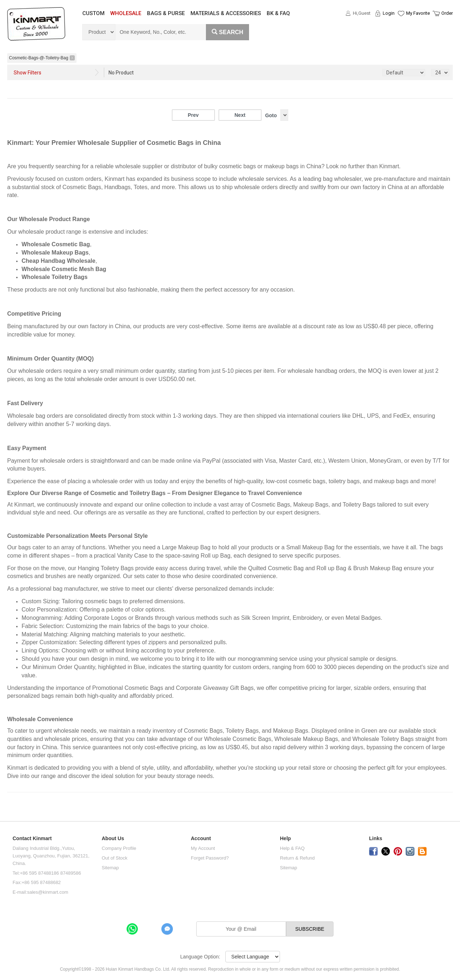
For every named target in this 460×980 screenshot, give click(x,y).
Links (376, 839)
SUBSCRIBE (310, 929)
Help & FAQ (292, 848)
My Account (203, 848)
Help (285, 839)
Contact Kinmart (32, 839)
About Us (113, 839)
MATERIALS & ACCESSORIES (226, 13)
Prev (193, 115)
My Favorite (418, 13)
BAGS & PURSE (166, 13)
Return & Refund (297, 858)
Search (227, 32)
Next (240, 115)
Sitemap (110, 868)
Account (201, 839)
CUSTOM (93, 13)
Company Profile (119, 848)
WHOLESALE (126, 13)
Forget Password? (210, 858)
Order (447, 13)
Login (389, 13)
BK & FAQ (278, 13)
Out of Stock (115, 858)
